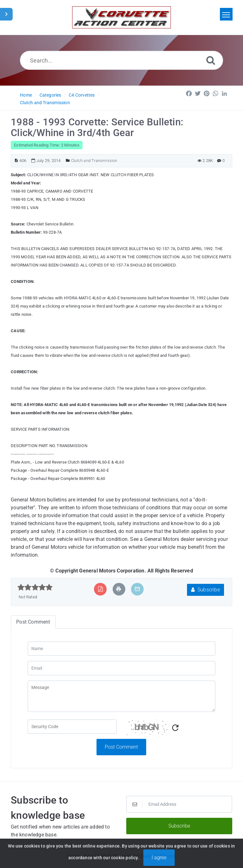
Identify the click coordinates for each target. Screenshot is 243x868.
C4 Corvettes (82, 95)
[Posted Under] (68, 161)
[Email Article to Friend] (137, 589)
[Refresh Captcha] (175, 728)
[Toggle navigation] (226, 14)
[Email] (122, 668)
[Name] (122, 649)
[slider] (35, 587)
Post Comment (121, 747)
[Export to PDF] (100, 589)
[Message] (122, 696)
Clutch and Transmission (45, 103)
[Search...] (122, 60)
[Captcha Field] (72, 727)
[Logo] (121, 17)
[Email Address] (179, 804)
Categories (50, 95)
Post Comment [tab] (33, 622)
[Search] (211, 60)
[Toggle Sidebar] (6, 14)
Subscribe (206, 590)
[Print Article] (119, 589)
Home (26, 95)
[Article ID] (16, 161)
